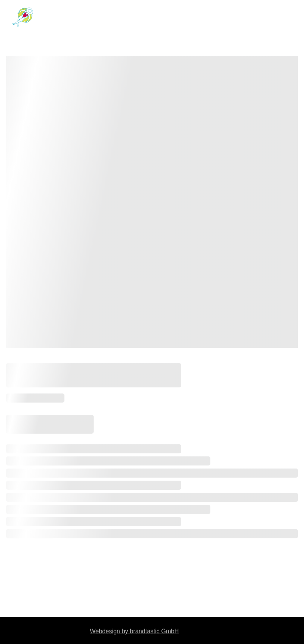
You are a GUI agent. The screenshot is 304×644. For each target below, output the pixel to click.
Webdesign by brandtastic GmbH (134, 632)
